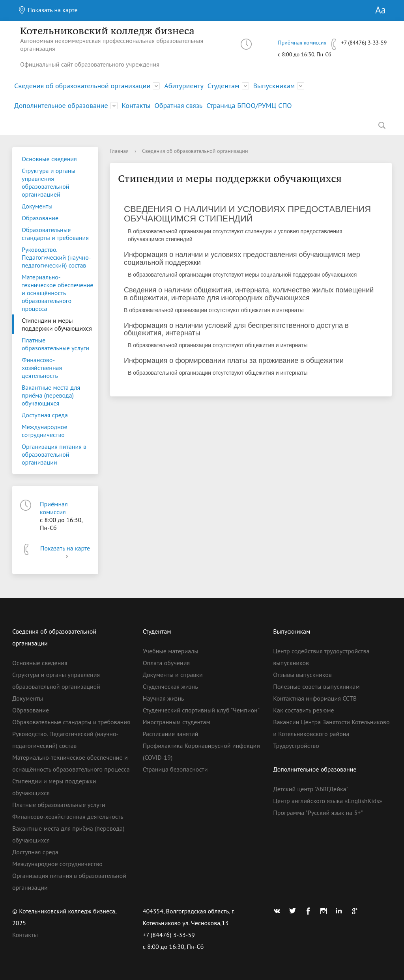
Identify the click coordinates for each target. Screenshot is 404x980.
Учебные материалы (171, 651)
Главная (119, 151)
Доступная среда (45, 415)
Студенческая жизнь (170, 686)
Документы (37, 206)
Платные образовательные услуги (55, 344)
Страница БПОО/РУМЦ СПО (249, 105)
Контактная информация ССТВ (315, 698)
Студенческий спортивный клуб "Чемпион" (201, 710)
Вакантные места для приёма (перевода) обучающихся (51, 395)
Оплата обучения (166, 663)
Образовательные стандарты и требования (55, 234)
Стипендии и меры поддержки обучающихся (57, 324)
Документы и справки (173, 675)
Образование (40, 218)
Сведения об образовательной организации (82, 86)
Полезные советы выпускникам (316, 686)
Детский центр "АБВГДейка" (311, 789)
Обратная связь (178, 105)
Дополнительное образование (61, 105)
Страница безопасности (175, 769)
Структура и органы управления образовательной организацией (49, 182)
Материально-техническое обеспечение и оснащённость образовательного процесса (57, 293)
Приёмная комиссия (302, 43)
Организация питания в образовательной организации (54, 454)
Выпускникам (274, 86)
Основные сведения (49, 159)
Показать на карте (48, 10)
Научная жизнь (164, 698)
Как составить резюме (303, 710)
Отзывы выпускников (302, 675)
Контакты (136, 105)
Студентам (224, 86)
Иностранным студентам (177, 722)
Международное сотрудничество (45, 431)
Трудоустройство (296, 746)
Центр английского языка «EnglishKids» (327, 801)
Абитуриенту (184, 86)
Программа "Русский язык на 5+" (318, 813)
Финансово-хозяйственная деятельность (42, 368)
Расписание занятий (171, 734)
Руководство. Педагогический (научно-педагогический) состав (56, 257)
